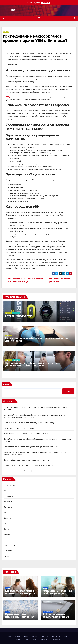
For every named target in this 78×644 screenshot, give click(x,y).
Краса (6, 524)
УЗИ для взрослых (13, 97)
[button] (75, 18)
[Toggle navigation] (39, 18)
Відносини (8, 502)
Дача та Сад (9, 507)
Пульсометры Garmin (19, 316)
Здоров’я (67, 636)
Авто (6, 491)
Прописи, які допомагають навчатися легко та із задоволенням (29, 465)
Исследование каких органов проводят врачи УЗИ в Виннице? (35, 38)
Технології (16, 313)
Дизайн (7, 513)
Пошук (6, 384)
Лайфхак (7, 534)
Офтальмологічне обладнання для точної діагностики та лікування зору (32, 364)
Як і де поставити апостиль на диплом (19, 428)
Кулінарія (7, 529)
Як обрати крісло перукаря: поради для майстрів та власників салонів (32, 447)
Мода (6, 540)
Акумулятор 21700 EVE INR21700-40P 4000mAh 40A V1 (26, 434)
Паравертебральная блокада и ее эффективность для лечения (37, 339)
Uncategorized (10, 485)
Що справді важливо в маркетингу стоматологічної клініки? (27, 460)
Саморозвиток (9, 545)
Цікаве (6, 556)
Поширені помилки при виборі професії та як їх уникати (26, 471)
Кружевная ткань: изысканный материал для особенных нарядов (30, 423)
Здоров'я (6, 32)
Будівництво (9, 496)
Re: (13, 10)
